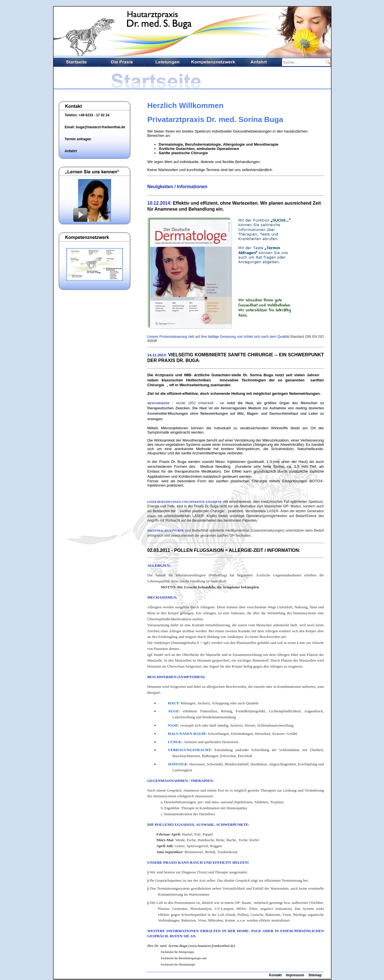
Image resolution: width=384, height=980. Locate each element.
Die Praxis (122, 62)
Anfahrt (259, 62)
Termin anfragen (78, 139)
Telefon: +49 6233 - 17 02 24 (87, 115)
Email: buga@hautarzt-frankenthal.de (95, 127)
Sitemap (315, 975)
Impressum (295, 975)
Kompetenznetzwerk (213, 62)
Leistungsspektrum (168, 62)
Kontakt (275, 975)
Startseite (76, 62)
